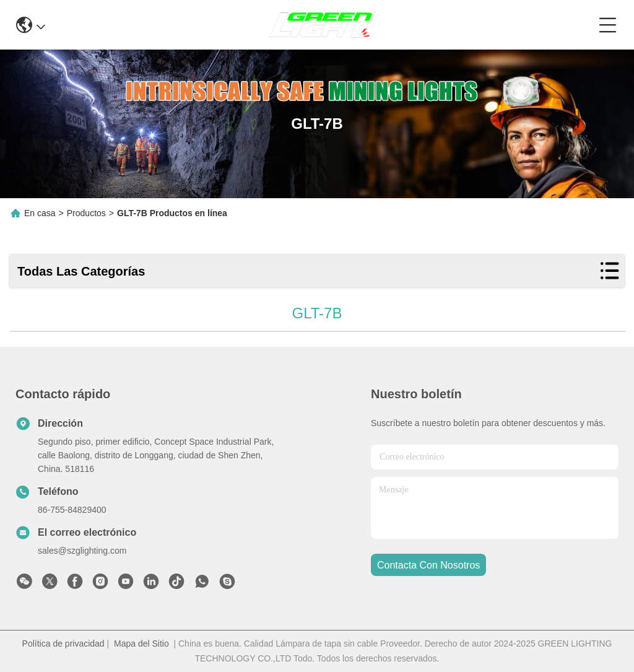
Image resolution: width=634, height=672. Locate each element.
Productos (86, 213)
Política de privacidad (63, 644)
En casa (40, 213)
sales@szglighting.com (82, 551)
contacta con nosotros (428, 565)
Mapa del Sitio (141, 644)
